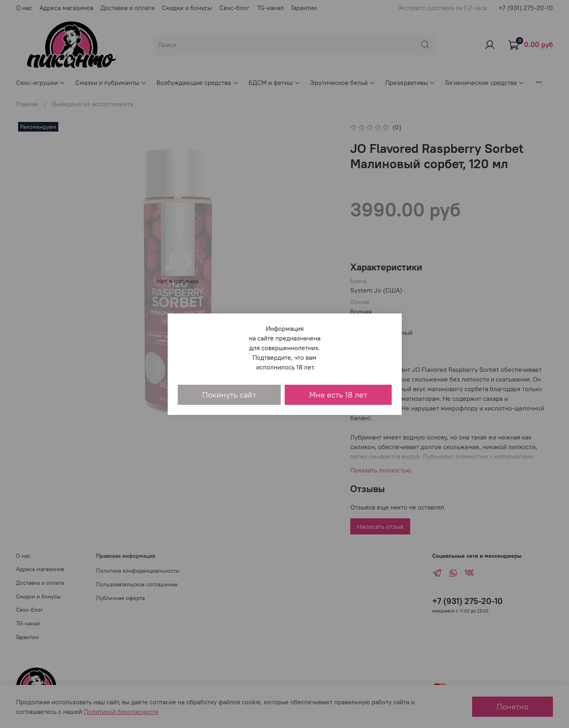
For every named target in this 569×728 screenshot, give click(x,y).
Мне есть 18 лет (338, 395)
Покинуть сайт (229, 395)
